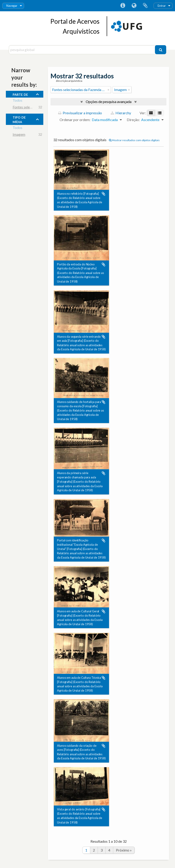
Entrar (162, 6)
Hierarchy (121, 113)
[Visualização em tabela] (160, 113)
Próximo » (124, 850)
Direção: (133, 120)
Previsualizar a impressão (80, 113)
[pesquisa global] (82, 50)
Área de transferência (145, 6)
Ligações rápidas (123, 6)
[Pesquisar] (161, 50)
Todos (17, 101)
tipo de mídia (19, 119)
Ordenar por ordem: (75, 120)
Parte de (20, 94)
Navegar (12, 6)
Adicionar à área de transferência (104, 194)
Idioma (134, 6)
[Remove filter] (108, 90)
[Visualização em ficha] (151, 113)
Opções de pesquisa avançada (109, 102)
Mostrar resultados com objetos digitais (134, 140)
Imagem (19, 135)
